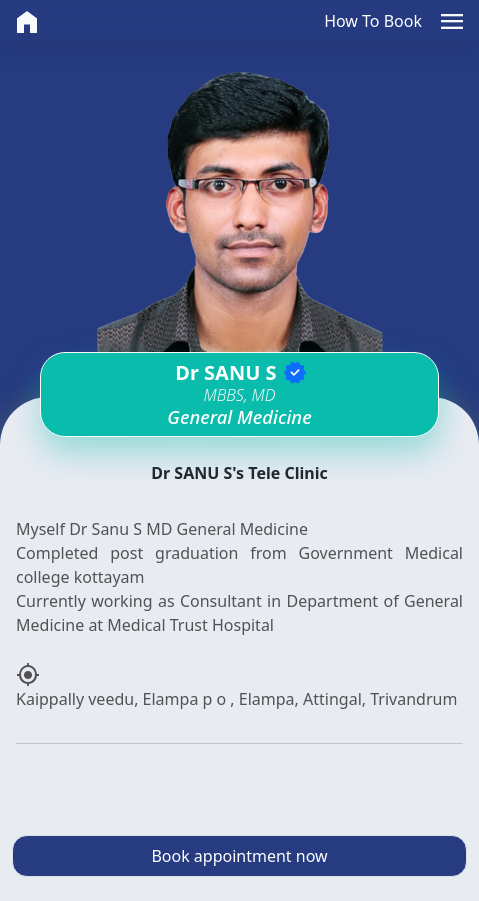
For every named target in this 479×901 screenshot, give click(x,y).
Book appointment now (239, 856)
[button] (452, 20)
